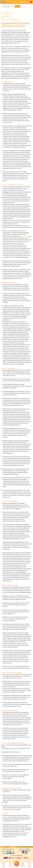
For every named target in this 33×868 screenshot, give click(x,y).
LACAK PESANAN (23, 2)
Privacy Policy (24, 236)
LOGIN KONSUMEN (14, 2)
